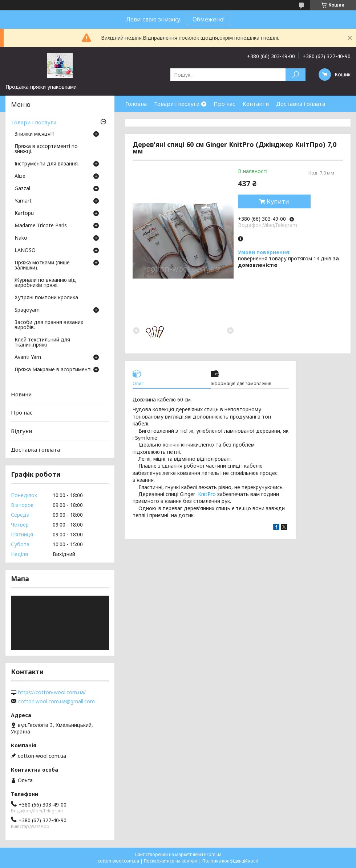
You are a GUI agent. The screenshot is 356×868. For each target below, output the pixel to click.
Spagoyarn (27, 310)
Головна (136, 104)
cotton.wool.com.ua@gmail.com (56, 701)
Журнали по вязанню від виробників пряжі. (45, 283)
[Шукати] (296, 75)
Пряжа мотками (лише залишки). (42, 265)
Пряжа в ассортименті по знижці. (46, 149)
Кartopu (24, 213)
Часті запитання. (147, 120)
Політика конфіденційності (230, 861)
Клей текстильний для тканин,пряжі (42, 343)
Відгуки (21, 431)
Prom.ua (213, 854)
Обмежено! (209, 19)
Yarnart (23, 201)
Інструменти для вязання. (47, 164)
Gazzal (22, 189)
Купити (278, 201)
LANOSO (25, 251)
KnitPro (207, 494)
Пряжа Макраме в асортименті (53, 370)
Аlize (20, 176)
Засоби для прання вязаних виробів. (49, 325)
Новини (21, 394)
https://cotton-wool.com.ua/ (52, 692)
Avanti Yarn (28, 357)
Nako (21, 238)
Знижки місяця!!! (34, 134)
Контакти (256, 104)
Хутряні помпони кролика (46, 298)
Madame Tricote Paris (41, 226)
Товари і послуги (177, 104)
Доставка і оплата (301, 104)
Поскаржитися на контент (171, 861)
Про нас (224, 104)
